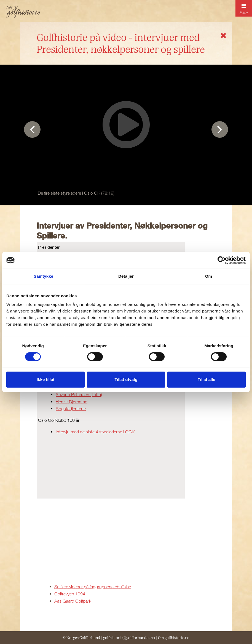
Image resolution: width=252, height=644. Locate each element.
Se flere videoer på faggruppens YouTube (93, 587)
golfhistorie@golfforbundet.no (129, 638)
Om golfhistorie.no (174, 638)
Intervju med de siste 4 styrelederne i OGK (95, 432)
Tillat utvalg (126, 379)
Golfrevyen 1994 (70, 594)
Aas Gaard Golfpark (73, 601)
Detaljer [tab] (126, 276)
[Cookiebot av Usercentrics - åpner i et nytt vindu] (222, 260)
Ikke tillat (45, 379)
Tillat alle (207, 379)
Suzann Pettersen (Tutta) (79, 394)
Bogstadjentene (71, 409)
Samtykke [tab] (43, 276)
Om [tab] (209, 276)
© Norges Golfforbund (81, 638)
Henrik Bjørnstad (72, 402)
